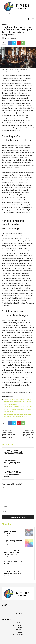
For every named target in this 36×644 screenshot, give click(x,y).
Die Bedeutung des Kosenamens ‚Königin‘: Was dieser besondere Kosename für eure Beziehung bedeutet (18, 402)
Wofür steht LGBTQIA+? (13, 561)
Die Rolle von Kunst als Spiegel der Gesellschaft (13, 573)
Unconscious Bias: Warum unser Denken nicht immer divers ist (14, 553)
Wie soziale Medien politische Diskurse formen (11, 532)
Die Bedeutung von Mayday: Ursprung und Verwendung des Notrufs (13, 452)
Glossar (4, 25)
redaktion (7, 38)
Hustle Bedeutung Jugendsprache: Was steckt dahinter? (12, 462)
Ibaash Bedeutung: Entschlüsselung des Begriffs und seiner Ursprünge (28, 435)
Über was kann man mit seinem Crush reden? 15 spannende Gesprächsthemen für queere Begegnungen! (19, 409)
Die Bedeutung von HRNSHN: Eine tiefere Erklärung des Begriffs (13, 473)
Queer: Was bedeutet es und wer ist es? (13, 541)
